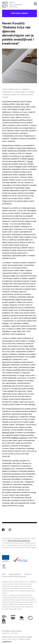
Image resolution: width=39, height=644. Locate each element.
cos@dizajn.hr (7, 641)
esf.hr (4, 574)
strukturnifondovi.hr (15, 574)
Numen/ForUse (8, 433)
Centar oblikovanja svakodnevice (19, 541)
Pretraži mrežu (20, 13)
